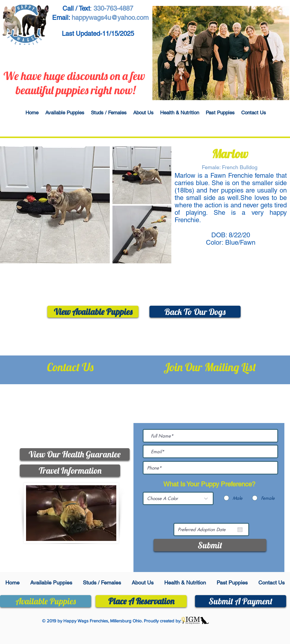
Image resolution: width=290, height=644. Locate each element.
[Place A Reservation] (141, 601)
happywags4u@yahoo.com (79, 424)
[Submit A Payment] (241, 601)
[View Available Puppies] (93, 312)
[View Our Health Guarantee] (75, 454)
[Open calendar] (240, 530)
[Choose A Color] (178, 498)
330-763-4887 (83, 397)
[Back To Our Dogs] (195, 312)
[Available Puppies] (46, 601)
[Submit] (210, 545)
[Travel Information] (70, 471)
